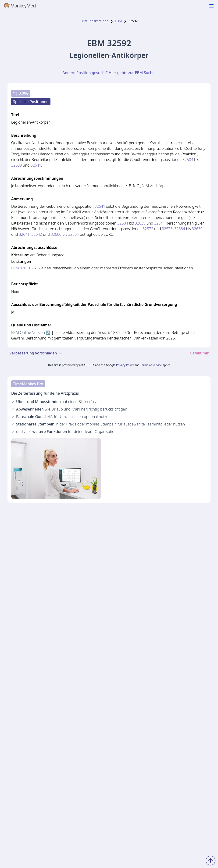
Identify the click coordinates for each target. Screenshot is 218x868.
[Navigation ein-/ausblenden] (211, 6)
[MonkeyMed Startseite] (20, 7)
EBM (118, 21)
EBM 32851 (21, 268)
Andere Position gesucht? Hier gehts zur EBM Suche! (109, 73)
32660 (56, 234)
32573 (167, 229)
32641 (36, 165)
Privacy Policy (125, 365)
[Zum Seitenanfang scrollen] (211, 861)
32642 (37, 234)
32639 (17, 165)
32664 (74, 234)
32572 (148, 229)
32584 (188, 160)
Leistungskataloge (94, 21)
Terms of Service (151, 365)
